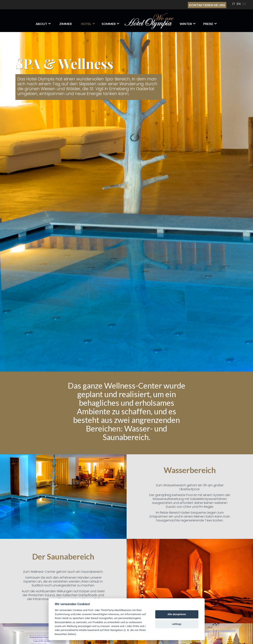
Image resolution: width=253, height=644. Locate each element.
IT (234, 4)
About (41, 24)
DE (244, 4)
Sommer (109, 24)
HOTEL (86, 24)
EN (239, 4)
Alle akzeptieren (177, 614)
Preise (208, 24)
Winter (186, 24)
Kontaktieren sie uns (207, 5)
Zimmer (66, 24)
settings (177, 624)
